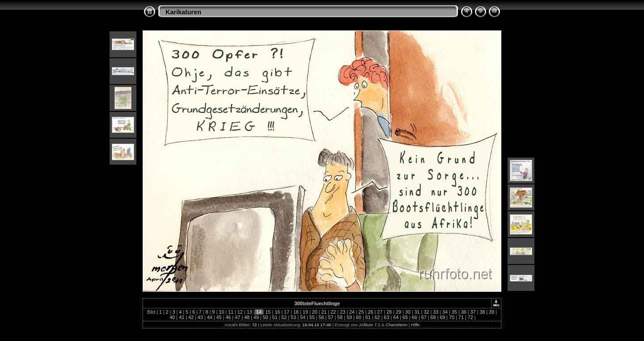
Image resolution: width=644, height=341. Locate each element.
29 (398, 312)
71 (461, 317)
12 (240, 312)
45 (219, 317)
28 (389, 312)
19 (305, 312)
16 (277, 312)
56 (322, 317)
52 (284, 317)
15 (268, 312)
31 (417, 312)
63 (386, 317)
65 (405, 317)
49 (256, 317)
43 (200, 317)
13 (250, 312)
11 (231, 312)
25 (361, 312)
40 (172, 317)
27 (380, 312)
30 (408, 312)
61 (368, 317)
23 (343, 312)
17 (287, 312)
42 (191, 317)
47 (237, 317)
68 (433, 317)
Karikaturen (183, 12)
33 (436, 312)
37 (473, 312)
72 (470, 317)
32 (426, 312)
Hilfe (415, 325)
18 (296, 312)
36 (464, 312)
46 (228, 317)
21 (324, 312)
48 (247, 317)
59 (349, 317)
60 (359, 317)
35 (454, 312)
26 (370, 312)
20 (314, 312)
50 (266, 317)
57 (330, 317)
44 (210, 317)
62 (377, 317)
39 (491, 312)
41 (182, 317)
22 (333, 312)
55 (312, 317)
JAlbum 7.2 (369, 325)
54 (303, 317)
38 (482, 312)
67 (424, 317)
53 (293, 317)
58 (340, 317)
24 (352, 312)
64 (396, 317)
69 (442, 317)
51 (275, 317)
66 (415, 317)
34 (445, 312)
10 (221, 312)
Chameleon (396, 325)
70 (452, 317)
